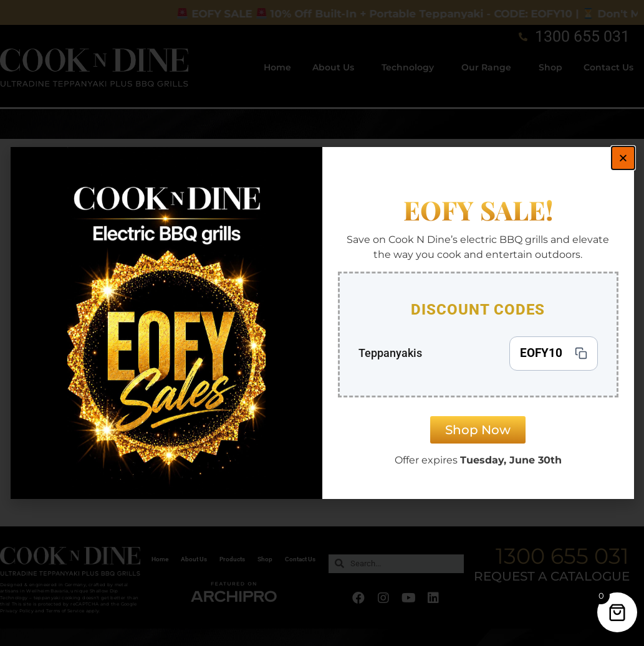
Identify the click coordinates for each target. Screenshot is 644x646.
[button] (623, 158)
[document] (322, 323)
